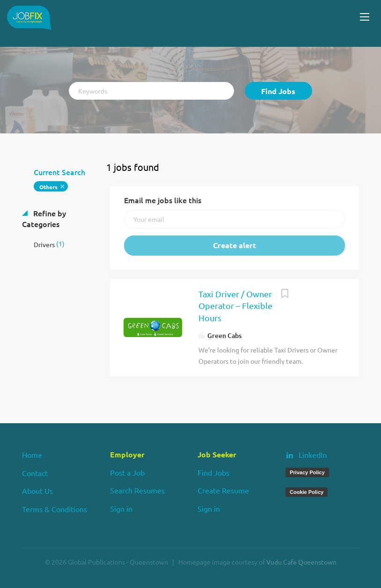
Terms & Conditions (55, 509)
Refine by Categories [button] (44, 218)
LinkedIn (313, 455)
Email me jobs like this (163, 200)
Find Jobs (278, 91)
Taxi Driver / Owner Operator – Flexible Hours (235, 306)
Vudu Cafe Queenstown (301, 562)
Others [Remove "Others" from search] (48, 187)
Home (32, 455)
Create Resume (223, 490)
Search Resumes (137, 490)
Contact (35, 473)
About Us (37, 491)
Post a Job (127, 472)
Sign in (121, 508)
